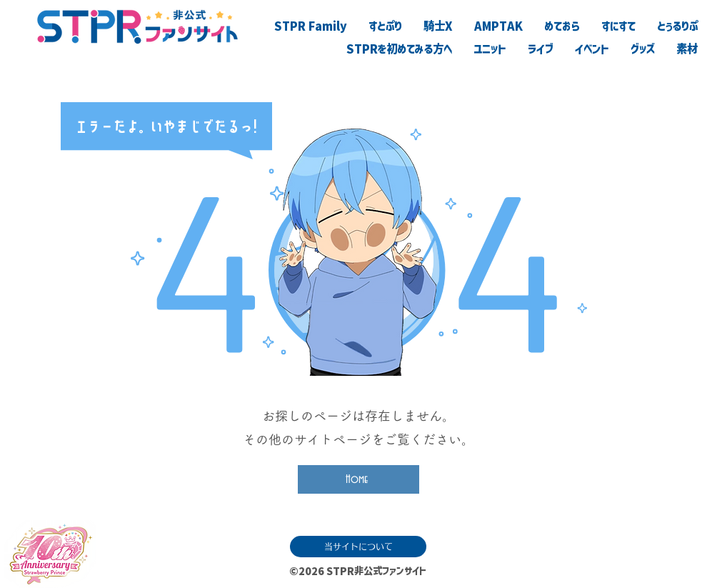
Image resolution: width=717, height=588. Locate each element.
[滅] (634, 568)
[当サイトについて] (358, 547)
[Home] (358, 479)
